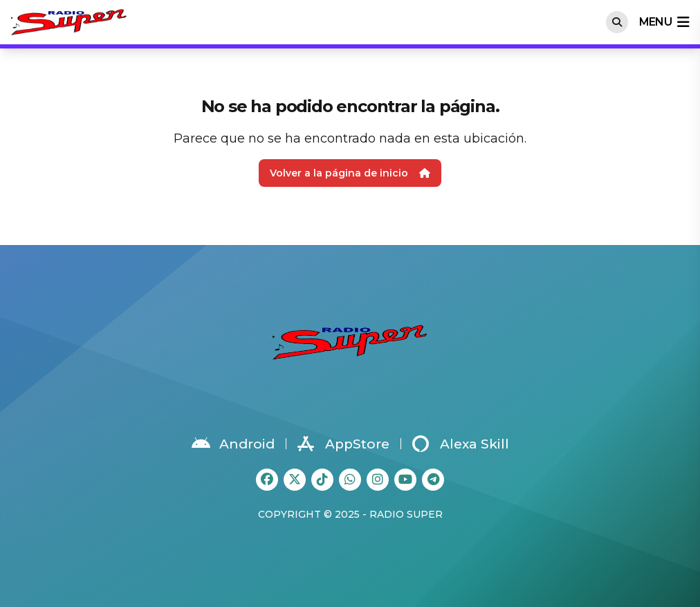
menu (664, 22)
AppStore (343, 444)
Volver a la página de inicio (350, 173)
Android (233, 444)
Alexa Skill (461, 444)
